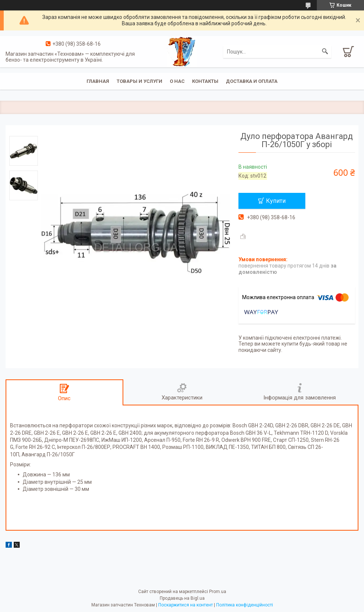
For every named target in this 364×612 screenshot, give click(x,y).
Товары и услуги (139, 81)
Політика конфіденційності (245, 605)
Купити (276, 201)
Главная (98, 81)
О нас (177, 81)
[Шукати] (325, 52)
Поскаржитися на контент (186, 605)
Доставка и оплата (252, 81)
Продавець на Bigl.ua (182, 598)
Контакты (205, 81)
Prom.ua (218, 592)
